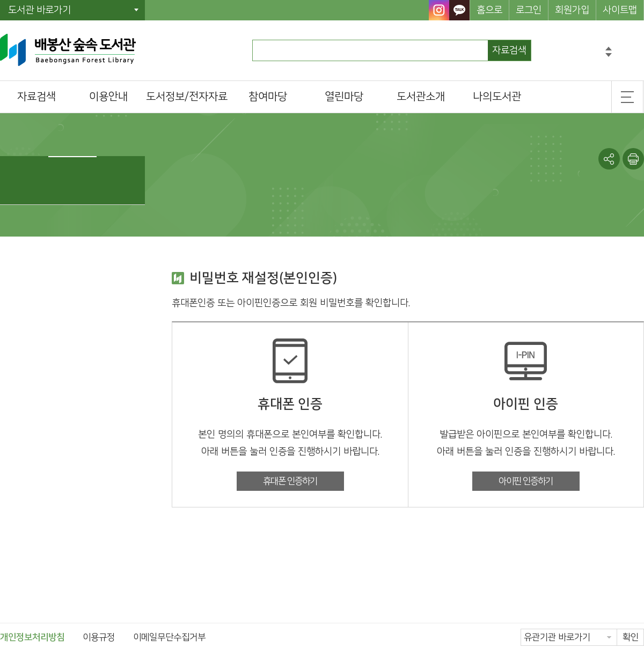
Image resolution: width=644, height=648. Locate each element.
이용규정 (99, 637)
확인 (631, 637)
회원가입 (572, 10)
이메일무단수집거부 (169, 637)
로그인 (529, 10)
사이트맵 (620, 10)
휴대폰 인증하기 (290, 481)
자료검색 (509, 50)
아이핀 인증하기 (526, 481)
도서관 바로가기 (39, 10)
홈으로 (489, 10)
